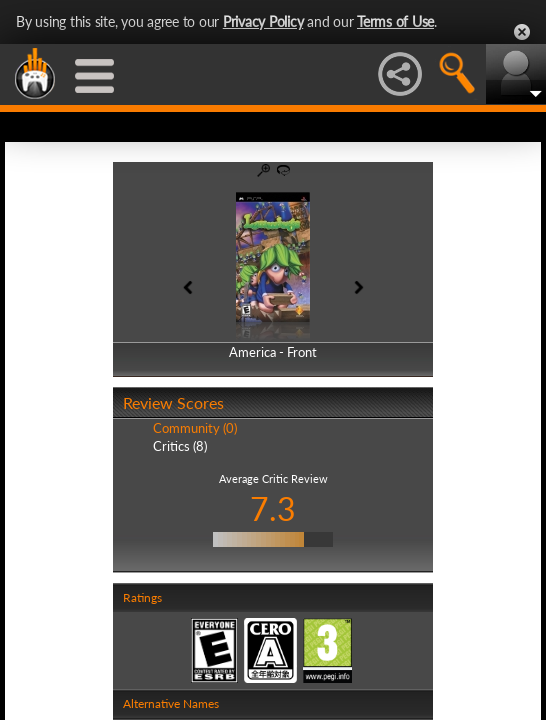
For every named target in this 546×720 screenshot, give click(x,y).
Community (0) (195, 428)
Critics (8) (180, 446)
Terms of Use (395, 21)
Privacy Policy (263, 21)
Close (522, 32)
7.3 (273, 508)
